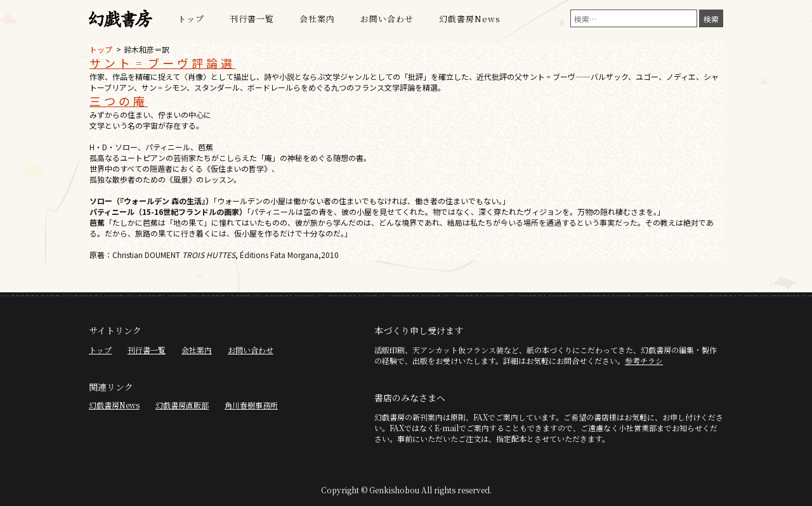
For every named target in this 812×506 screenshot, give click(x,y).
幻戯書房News (470, 19)
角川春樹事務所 (251, 405)
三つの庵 (119, 101)
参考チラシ (644, 360)
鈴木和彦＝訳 (147, 49)
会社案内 (317, 19)
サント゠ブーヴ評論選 (162, 63)
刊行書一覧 (252, 19)
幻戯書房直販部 (182, 405)
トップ (191, 19)
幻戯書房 (121, 19)
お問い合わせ (387, 19)
